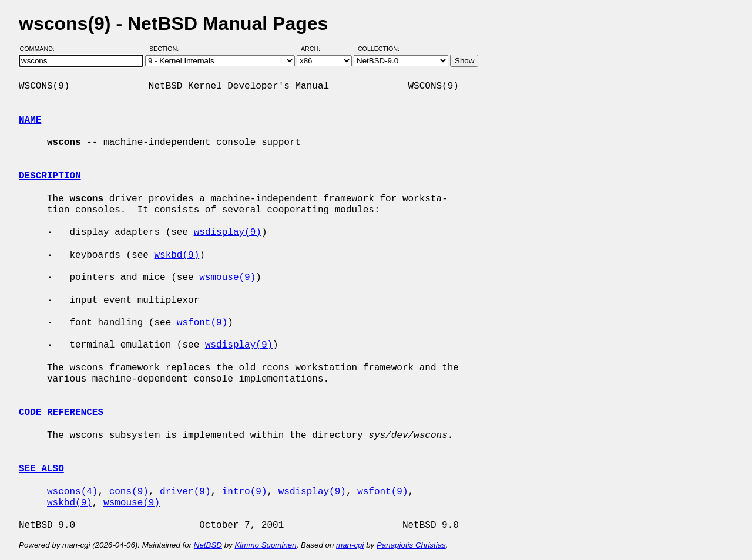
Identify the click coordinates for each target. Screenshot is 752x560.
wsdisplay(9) (228, 232)
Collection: (379, 49)
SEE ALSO (41, 469)
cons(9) (129, 492)
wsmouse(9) (227, 278)
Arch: (316, 49)
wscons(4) (72, 492)
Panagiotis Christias (411, 545)
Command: (41, 49)
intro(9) (245, 492)
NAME (30, 120)
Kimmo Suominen (265, 545)
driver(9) (185, 492)
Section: (167, 49)
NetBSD (208, 545)
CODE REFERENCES (61, 413)
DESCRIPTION (50, 176)
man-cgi (350, 545)
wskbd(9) (177, 255)
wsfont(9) (202, 323)
